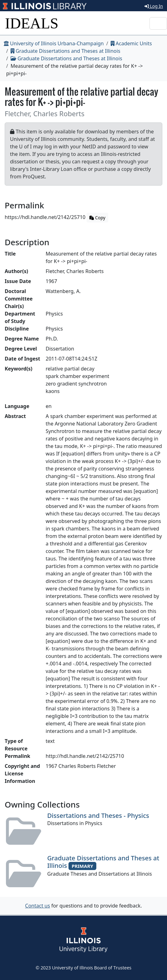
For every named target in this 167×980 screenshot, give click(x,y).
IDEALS (32, 23)
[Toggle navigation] (158, 23)
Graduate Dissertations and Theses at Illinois (66, 51)
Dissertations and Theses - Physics (98, 816)
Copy (97, 218)
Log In (154, 6)
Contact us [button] (38, 906)
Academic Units (131, 43)
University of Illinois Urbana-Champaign (54, 43)
